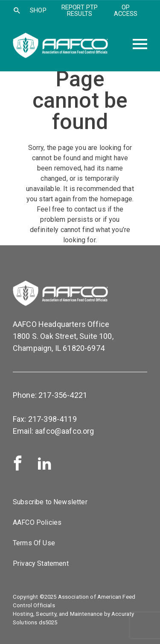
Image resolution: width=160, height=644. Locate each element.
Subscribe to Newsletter (50, 502)
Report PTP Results (80, 10)
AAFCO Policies (37, 522)
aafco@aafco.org (64, 431)
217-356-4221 (63, 395)
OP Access (126, 10)
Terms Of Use (34, 543)
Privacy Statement (41, 563)
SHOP (38, 10)
